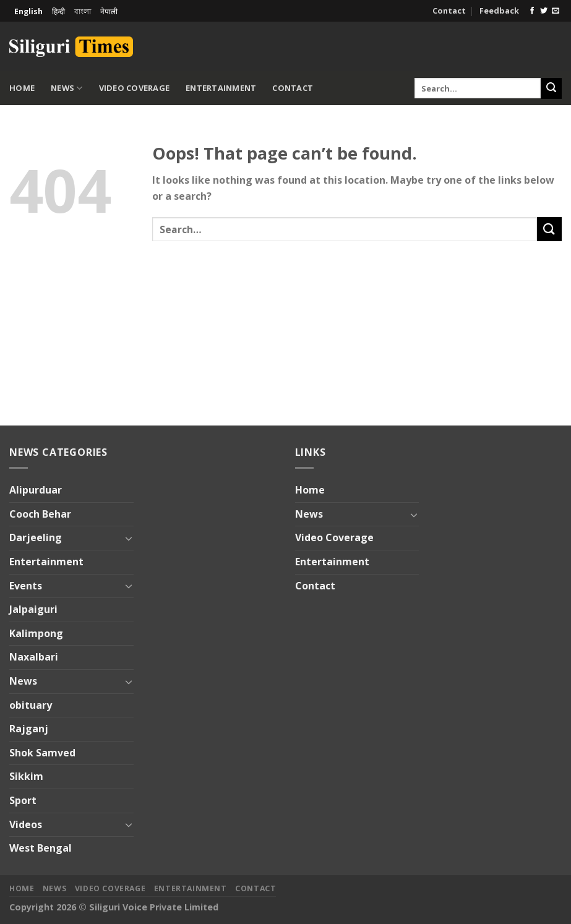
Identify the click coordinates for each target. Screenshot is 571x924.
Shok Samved (42, 753)
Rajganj (29, 729)
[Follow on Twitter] (544, 11)
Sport (23, 800)
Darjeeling (36, 537)
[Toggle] (129, 538)
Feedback (499, 11)
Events (26, 586)
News (67, 88)
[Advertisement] (417, 45)
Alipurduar (36, 490)
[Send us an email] (556, 11)
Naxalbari (34, 657)
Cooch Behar (40, 514)
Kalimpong (36, 633)
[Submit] (551, 88)
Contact (449, 11)
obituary (31, 705)
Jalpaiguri (33, 609)
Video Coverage (135, 88)
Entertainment (221, 88)
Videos (26, 824)
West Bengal (41, 848)
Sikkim (26, 776)
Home (22, 88)
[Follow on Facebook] (532, 11)
